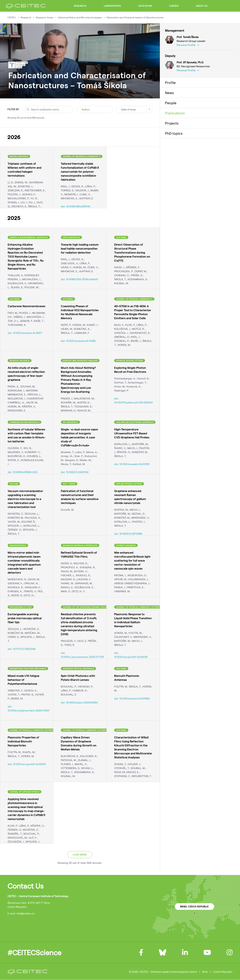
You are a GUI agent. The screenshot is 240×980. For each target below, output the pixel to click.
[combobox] (134, 109)
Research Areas (44, 17)
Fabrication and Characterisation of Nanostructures (135, 17)
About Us (202, 6)
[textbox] (134, 109)
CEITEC (12, 17)
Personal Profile (188, 45)
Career (174, 6)
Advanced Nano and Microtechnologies (80, 17)
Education (145, 6)
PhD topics (174, 133)
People (171, 103)
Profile (170, 82)
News (169, 93)
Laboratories (112, 6)
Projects (172, 123)
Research (80, 6)
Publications (175, 113)
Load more (80, 855)
